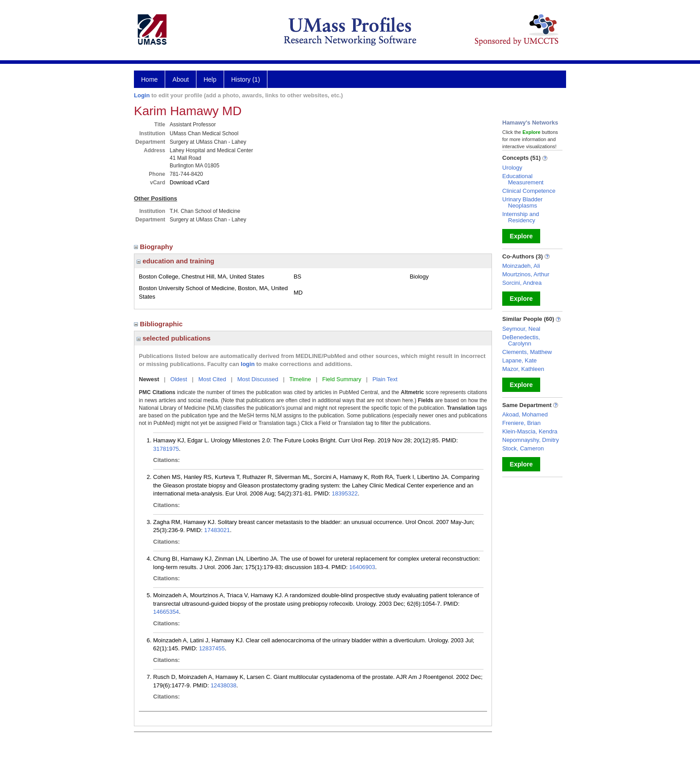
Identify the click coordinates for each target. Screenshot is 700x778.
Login (142, 95)
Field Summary (342, 379)
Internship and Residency (521, 217)
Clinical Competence (529, 191)
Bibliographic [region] (159, 324)
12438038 (224, 685)
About (181, 79)
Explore (521, 236)
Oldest (179, 379)
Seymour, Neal (521, 329)
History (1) (246, 79)
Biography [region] (154, 247)
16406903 (362, 567)
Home (149, 79)
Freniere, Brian (521, 423)
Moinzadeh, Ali (521, 266)
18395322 (345, 493)
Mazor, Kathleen (523, 369)
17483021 (217, 530)
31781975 (166, 449)
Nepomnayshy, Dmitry (531, 440)
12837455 (212, 648)
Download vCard (190, 183)
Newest (149, 379)
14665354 (166, 612)
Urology (512, 168)
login (248, 364)
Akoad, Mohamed (525, 414)
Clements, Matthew (527, 352)
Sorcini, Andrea (522, 283)
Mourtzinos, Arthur (526, 274)
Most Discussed (258, 379)
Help (210, 79)
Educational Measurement (523, 179)
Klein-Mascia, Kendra (530, 431)
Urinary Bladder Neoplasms (522, 202)
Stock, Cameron (523, 448)
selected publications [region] (174, 338)
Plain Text (385, 379)
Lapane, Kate (519, 360)
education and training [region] (175, 261)
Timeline (300, 379)
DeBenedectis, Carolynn (521, 340)
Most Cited (212, 379)
